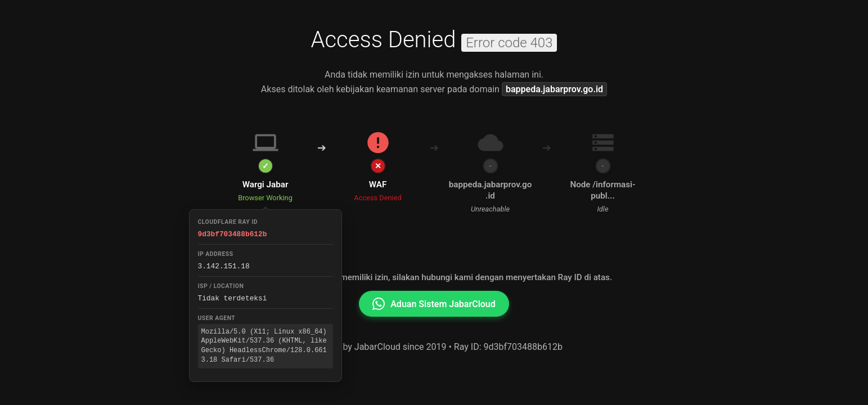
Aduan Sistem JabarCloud (434, 304)
